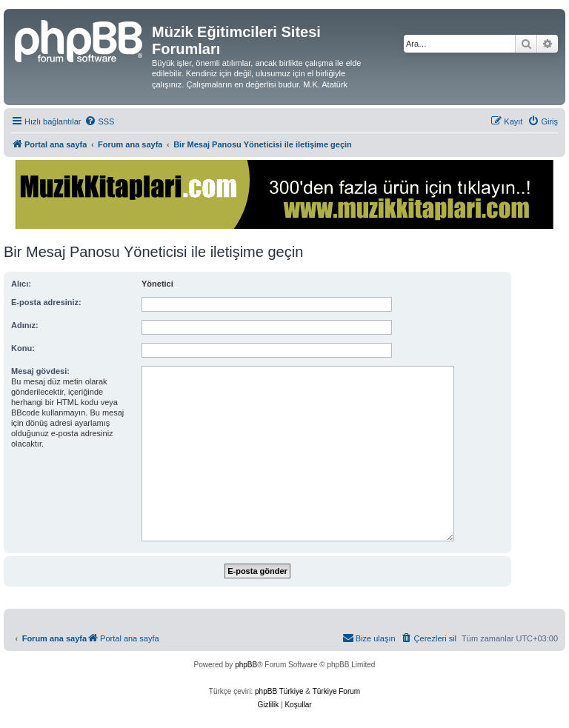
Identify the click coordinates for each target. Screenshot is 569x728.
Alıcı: (21, 284)
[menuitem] (99, 121)
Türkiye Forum (336, 691)
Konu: (23, 348)
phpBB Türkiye (279, 691)
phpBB (246, 665)
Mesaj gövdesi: (40, 371)
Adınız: (25, 325)
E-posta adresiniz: (46, 302)
